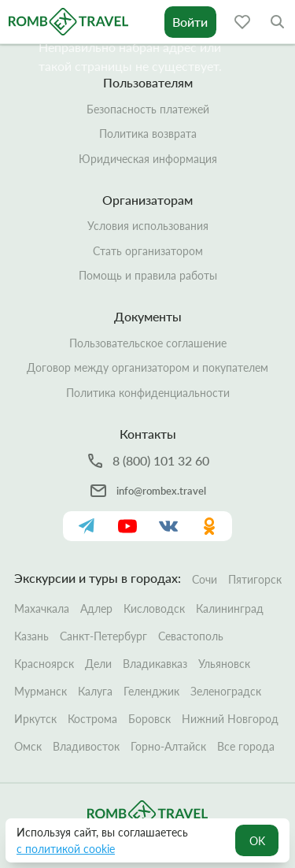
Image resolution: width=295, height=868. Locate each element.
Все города (246, 746)
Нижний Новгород (230, 719)
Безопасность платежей (148, 109)
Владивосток (86, 746)
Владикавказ (155, 664)
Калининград (230, 608)
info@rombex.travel (161, 491)
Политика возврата (148, 134)
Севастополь (191, 636)
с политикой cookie (66, 849)
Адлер (96, 608)
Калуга (95, 691)
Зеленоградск (226, 691)
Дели (98, 664)
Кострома (92, 719)
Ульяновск (224, 664)
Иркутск (35, 719)
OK (257, 841)
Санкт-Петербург (103, 636)
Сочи (205, 579)
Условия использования (148, 226)
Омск (28, 746)
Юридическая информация (148, 159)
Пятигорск (255, 579)
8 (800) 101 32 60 (161, 460)
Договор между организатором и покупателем (147, 367)
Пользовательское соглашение (148, 343)
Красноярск (44, 664)
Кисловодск (154, 608)
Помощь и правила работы (148, 275)
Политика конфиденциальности (148, 393)
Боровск (149, 719)
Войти (190, 22)
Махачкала (42, 608)
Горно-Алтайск (168, 746)
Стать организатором (148, 251)
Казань (31, 636)
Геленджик (151, 691)
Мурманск (41, 691)
